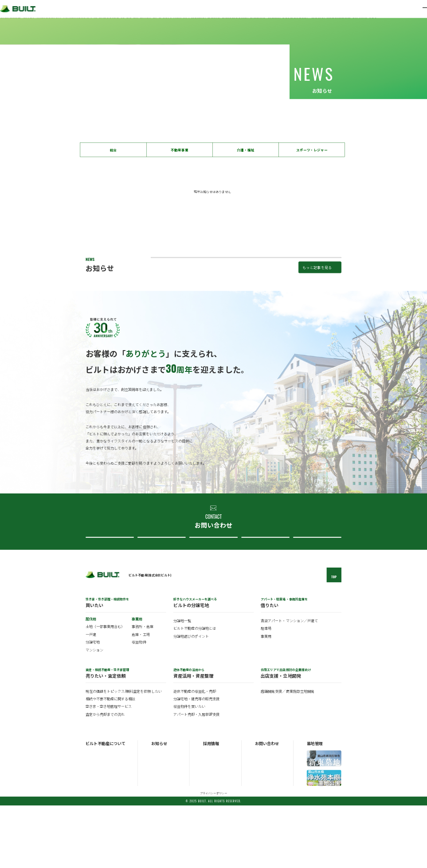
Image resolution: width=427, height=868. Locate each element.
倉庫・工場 (141, 697)
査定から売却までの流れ (105, 777)
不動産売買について (160, 592)
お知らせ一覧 (161, 815)
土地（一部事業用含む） (105, 689)
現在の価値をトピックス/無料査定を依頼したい (123, 754)
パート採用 (211, 828)
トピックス (159, 822)
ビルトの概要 (95, 815)
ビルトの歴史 (95, 828)
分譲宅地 (93, 705)
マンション (94, 712)
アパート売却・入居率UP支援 (197, 777)
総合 (114, 150)
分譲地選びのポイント (191, 698)
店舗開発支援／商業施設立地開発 (287, 754)
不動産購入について (108, 592)
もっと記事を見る (317, 314)
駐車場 (266, 691)
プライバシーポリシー (213, 856)
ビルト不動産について (264, 592)
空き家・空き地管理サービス (109, 769)
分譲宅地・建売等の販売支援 (196, 761)
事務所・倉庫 (142, 689)
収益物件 (139, 705)
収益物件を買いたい (189, 769)
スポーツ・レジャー (312, 150)
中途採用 (209, 822)
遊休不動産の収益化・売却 (195, 754)
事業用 (266, 698)
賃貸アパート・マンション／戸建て (289, 683)
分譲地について (212, 592)
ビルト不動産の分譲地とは (195, 691)
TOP (334, 639)
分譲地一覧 (182, 683)
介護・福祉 (245, 150)
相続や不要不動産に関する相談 (110, 761)
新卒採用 (209, 815)
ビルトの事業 (95, 822)
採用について (316, 592)
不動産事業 (179, 150)
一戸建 (91, 697)
